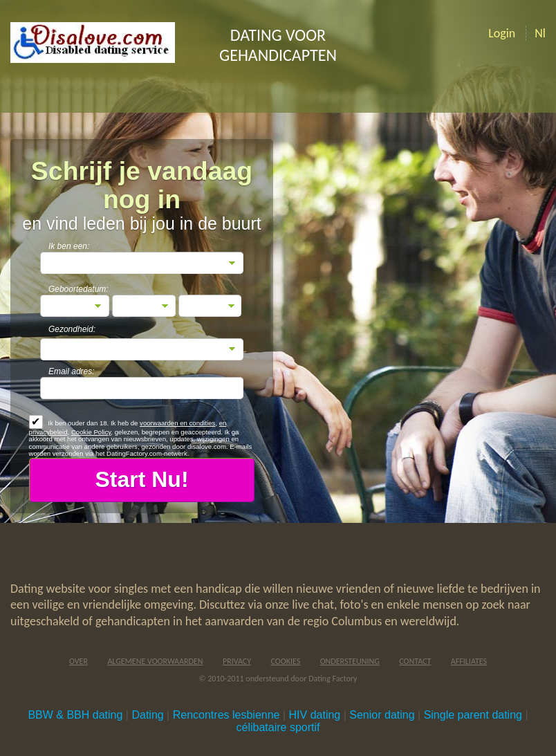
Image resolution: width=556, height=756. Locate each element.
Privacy (237, 661)
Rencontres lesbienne (226, 715)
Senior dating (382, 715)
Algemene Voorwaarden (155, 661)
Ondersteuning (350, 661)
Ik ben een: (69, 246)
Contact (415, 661)
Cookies (285, 661)
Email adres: (72, 371)
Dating (147, 715)
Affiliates (469, 661)
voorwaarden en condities (177, 423)
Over (78, 661)
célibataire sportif (278, 727)
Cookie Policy (91, 432)
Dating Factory (333, 679)
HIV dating (315, 715)
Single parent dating (473, 715)
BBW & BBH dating (75, 715)
